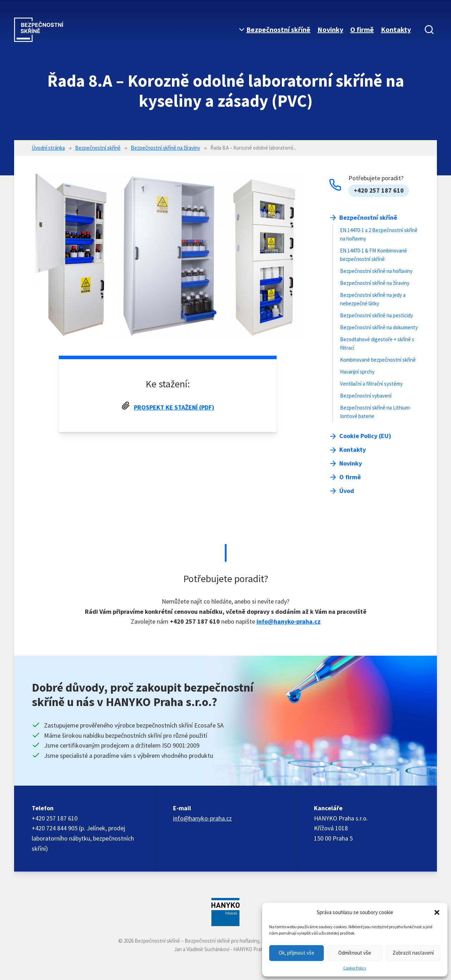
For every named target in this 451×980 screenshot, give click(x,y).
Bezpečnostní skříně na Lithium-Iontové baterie (376, 412)
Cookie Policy (355, 968)
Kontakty (396, 29)
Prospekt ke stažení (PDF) (174, 407)
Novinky (330, 29)
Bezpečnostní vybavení (366, 396)
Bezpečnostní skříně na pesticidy (376, 315)
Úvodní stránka (48, 148)
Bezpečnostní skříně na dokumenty (379, 327)
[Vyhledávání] (429, 30)
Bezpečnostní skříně (278, 29)
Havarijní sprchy (357, 372)
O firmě (362, 29)
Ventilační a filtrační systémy (371, 384)
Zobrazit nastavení (413, 953)
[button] (437, 912)
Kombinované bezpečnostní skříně (378, 360)
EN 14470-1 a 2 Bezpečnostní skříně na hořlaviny (379, 234)
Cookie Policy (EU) (365, 436)
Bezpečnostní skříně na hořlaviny (376, 271)
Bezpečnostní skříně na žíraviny (375, 283)
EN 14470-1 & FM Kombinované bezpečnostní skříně (373, 255)
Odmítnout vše (355, 953)
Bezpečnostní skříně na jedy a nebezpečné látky (373, 299)
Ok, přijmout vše (296, 953)
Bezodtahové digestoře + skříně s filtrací (377, 344)
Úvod (347, 491)
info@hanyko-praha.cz (289, 621)
